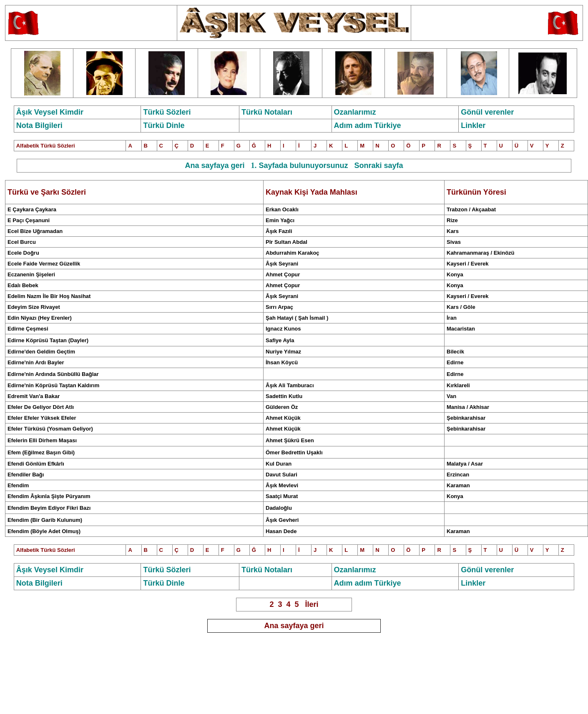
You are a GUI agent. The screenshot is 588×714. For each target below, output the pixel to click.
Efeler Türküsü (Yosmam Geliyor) (50, 429)
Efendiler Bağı (26, 475)
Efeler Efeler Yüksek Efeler (42, 418)
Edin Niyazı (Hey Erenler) (40, 318)
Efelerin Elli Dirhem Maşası (42, 440)
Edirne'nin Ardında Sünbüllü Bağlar (53, 374)
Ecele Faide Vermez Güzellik (44, 264)
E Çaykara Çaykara (32, 209)
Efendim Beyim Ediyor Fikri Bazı (49, 508)
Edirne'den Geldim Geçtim (41, 352)
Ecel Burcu (22, 242)
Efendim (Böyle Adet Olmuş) (44, 531)
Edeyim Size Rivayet (34, 307)
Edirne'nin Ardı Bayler (36, 362)
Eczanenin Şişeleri (31, 274)
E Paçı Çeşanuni (29, 220)
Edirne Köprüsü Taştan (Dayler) (48, 340)
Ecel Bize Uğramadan (35, 231)
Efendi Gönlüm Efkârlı (36, 464)
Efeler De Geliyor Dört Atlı (41, 407)
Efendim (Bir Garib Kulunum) (45, 520)
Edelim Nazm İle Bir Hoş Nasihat (49, 296)
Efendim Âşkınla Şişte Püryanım (49, 496)
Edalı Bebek (23, 285)
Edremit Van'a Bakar (34, 396)
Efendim (18, 485)
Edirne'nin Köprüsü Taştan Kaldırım (53, 385)
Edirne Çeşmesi (28, 329)
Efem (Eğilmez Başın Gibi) (41, 452)
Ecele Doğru (23, 253)
